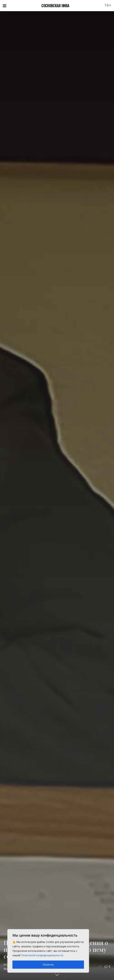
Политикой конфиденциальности (42, 955)
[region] (48, 951)
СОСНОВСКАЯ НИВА (55, 6)
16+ (108, 5)
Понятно (48, 965)
